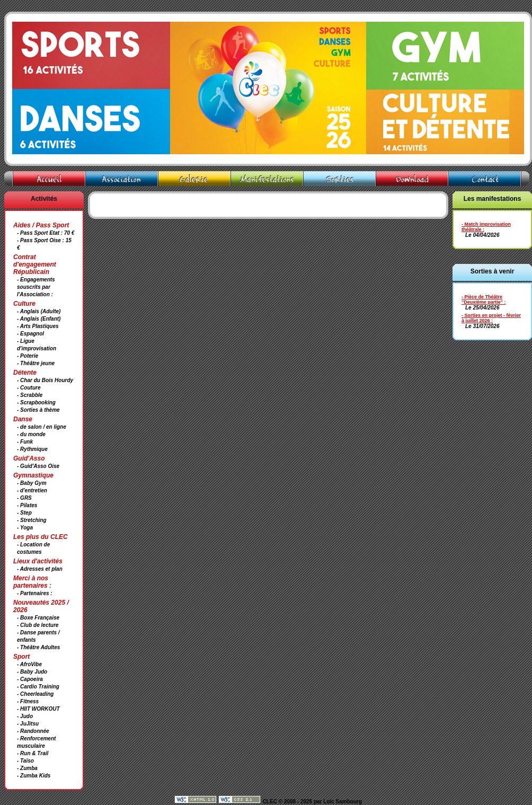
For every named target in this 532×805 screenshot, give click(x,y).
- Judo (25, 716)
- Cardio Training (38, 687)
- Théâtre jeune (36, 363)
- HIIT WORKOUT (38, 709)
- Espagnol (30, 334)
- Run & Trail (33, 753)
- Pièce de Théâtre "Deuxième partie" (482, 299)
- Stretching (32, 520)
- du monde (31, 434)
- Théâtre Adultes (38, 647)
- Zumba (27, 768)
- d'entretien (32, 490)
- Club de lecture (38, 625)
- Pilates (27, 505)
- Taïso (25, 761)
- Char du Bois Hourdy (45, 380)
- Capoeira (30, 679)
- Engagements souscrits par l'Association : (36, 287)
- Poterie (28, 356)
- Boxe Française (38, 618)
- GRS (24, 498)
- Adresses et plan (40, 569)
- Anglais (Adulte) (39, 311)
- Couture (29, 388)
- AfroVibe (29, 664)
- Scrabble (30, 395)
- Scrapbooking (36, 402)
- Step (24, 513)
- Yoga (25, 528)
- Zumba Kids (34, 776)
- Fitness (28, 701)
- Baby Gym (32, 483)
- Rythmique (32, 449)
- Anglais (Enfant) (39, 319)
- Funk (25, 442)
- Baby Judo (32, 672)
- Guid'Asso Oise (38, 466)
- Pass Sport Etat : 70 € (46, 233)
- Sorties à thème (38, 410)
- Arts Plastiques (38, 326)
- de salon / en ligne (42, 427)
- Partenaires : (35, 593)
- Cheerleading (35, 694)
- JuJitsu (28, 724)
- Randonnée (33, 731)
